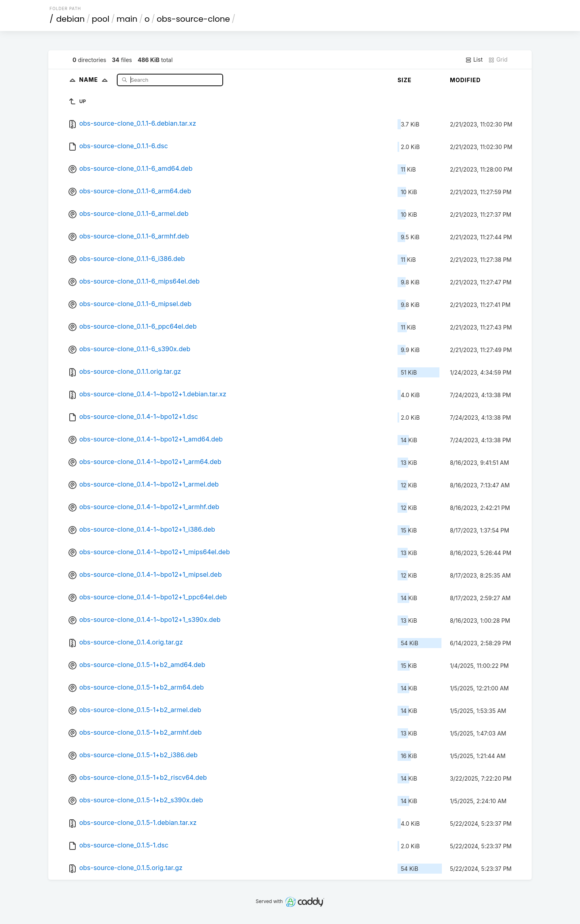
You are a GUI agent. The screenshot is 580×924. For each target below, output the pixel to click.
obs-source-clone (193, 19)
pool (101, 19)
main (127, 19)
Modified (465, 80)
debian (71, 19)
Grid (498, 60)
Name (95, 80)
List (474, 60)
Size (405, 80)
